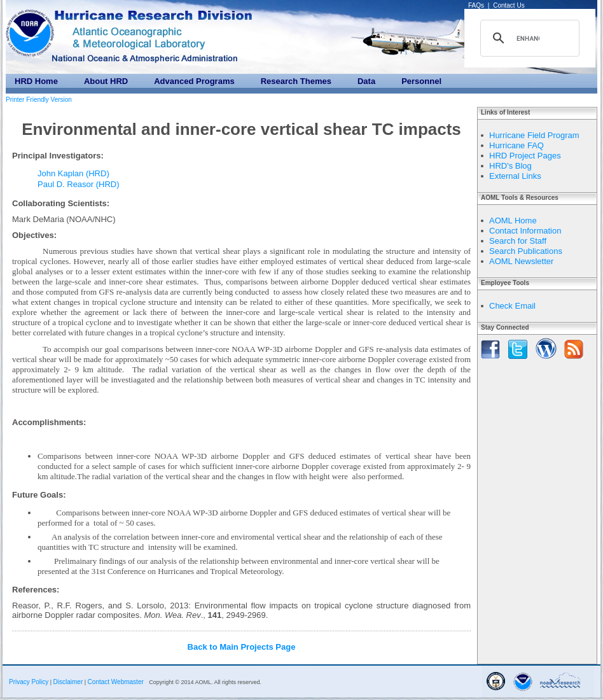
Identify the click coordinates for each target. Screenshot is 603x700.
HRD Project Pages (525, 156)
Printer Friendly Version (39, 100)
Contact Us (509, 5)
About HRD (106, 81)
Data (366, 81)
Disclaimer (68, 682)
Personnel (421, 81)
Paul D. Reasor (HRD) (79, 184)
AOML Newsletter (521, 261)
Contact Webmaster (116, 682)
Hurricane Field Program (534, 135)
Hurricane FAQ (516, 145)
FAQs (476, 5)
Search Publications (526, 251)
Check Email (512, 306)
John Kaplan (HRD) (73, 173)
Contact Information (525, 231)
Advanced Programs (194, 81)
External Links (515, 176)
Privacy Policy (29, 682)
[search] (528, 38)
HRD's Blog (510, 166)
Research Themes (296, 81)
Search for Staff (518, 241)
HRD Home (36, 81)
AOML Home (513, 220)
